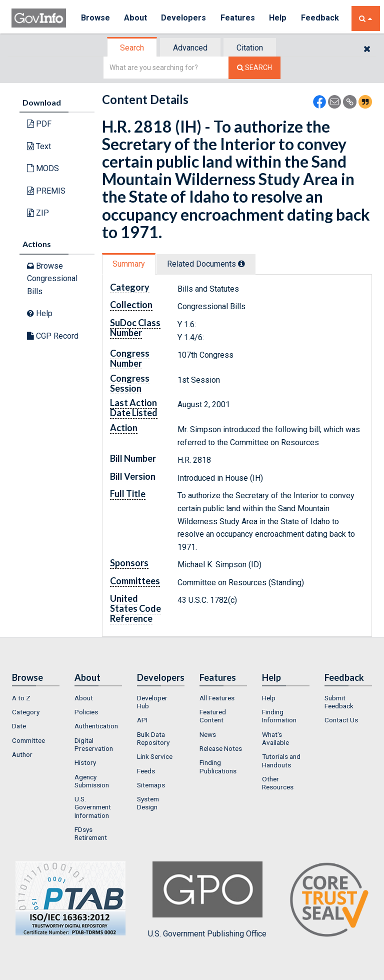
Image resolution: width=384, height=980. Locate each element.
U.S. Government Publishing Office (207, 900)
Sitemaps (151, 785)
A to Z (21, 698)
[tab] (132, 48)
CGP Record (53, 336)
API (142, 720)
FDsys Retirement (91, 833)
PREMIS (46, 191)
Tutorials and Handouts (281, 760)
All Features (217, 698)
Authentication (96, 726)
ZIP (38, 213)
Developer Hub (152, 702)
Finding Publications (218, 766)
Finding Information (279, 716)
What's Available (275, 738)
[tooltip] (241, 264)
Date (19, 726)
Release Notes (221, 748)
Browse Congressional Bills (52, 279)
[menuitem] (36, 698)
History (85, 762)
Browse (95, 18)
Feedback (322, 18)
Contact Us (341, 720)
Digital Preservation (94, 744)
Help (280, 18)
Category (26, 712)
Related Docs (206, 264)
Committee (28, 740)
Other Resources (278, 783)
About (136, 18)
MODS (43, 168)
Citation (250, 48)
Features (239, 18)
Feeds (146, 771)
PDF (39, 124)
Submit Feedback (339, 702)
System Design (148, 803)
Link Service (155, 756)
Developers (185, 18)
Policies (86, 712)
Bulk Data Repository (153, 738)
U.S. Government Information (93, 807)
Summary (129, 264)
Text (39, 146)
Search (132, 48)
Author (22, 754)
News (208, 734)
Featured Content (213, 716)
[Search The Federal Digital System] (254, 68)
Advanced (190, 48)
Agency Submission (92, 781)
